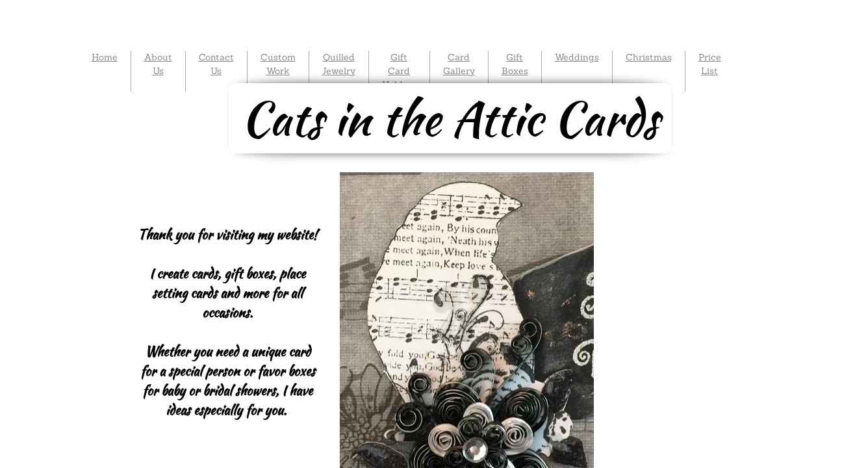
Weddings (577, 57)
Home (105, 57)
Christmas (649, 57)
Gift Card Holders (399, 71)
